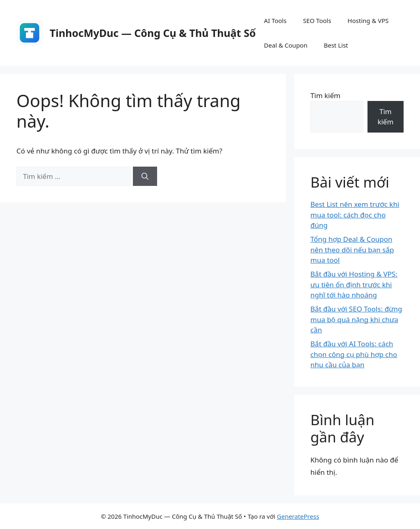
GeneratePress (298, 516)
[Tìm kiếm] (145, 176)
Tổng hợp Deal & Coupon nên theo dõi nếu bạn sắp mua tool (352, 250)
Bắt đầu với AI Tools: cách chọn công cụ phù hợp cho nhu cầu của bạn (354, 354)
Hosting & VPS (368, 21)
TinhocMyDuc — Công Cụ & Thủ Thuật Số (153, 33)
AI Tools (275, 21)
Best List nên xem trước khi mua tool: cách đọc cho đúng (355, 215)
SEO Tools (317, 21)
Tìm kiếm (325, 95)
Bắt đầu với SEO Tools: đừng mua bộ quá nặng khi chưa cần (356, 319)
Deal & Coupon (286, 45)
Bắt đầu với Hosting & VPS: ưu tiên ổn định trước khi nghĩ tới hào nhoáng (354, 284)
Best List (336, 45)
